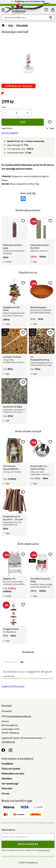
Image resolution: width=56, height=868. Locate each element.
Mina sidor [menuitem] (7, 788)
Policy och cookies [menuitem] (11, 769)
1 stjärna (4, 662)
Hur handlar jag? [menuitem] (10, 783)
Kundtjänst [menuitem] (7, 764)
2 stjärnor (7, 662)
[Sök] (51, 17)
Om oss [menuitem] (5, 793)
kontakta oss (9, 742)
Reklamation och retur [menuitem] (13, 773)
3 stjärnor (10, 662)
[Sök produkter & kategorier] (28, 17)
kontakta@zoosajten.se (19, 716)
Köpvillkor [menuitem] (7, 778)
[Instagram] (10, 750)
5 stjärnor (15, 662)
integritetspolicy (44, 850)
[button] (4, 10)
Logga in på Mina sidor (13, 686)
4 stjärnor (13, 662)
